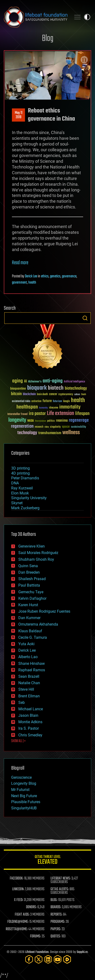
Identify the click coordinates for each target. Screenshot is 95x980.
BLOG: (54, 900)
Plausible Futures (26, 802)
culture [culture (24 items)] (77, 395)
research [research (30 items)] (39, 427)
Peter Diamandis (25, 478)
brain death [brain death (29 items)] (42, 395)
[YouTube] (58, 959)
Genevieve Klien (32, 546)
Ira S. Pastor (29, 728)
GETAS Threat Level (47, 860)
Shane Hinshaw (32, 664)
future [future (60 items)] (47, 401)
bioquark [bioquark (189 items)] (37, 388)
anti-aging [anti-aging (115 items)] (53, 381)
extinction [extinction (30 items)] (36, 401)
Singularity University (29, 498)
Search (85, 318)
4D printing (20, 473)
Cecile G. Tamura (33, 637)
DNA (15, 483)
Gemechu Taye (31, 592)
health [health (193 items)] (78, 400)
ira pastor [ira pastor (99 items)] (37, 414)
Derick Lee (31, 276)
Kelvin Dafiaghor (32, 598)
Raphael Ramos (32, 670)
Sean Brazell (29, 676)
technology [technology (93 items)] (27, 433)
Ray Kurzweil (22, 488)
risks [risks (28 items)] (47, 427)
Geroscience (21, 777)
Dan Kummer (29, 618)
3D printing (20, 468)
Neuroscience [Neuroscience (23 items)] (40, 421)
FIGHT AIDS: (22, 915)
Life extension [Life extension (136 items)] (60, 414)
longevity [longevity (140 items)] (17, 420)
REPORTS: (56, 915)
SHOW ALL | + (18, 741)
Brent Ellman (29, 696)
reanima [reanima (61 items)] (62, 421)
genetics (55, 276)
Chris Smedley (30, 735)
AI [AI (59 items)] (25, 382)
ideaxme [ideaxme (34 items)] (54, 408)
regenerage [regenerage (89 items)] (79, 420)
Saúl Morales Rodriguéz (38, 553)
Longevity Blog (24, 783)
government (19, 283)
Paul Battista (29, 585)
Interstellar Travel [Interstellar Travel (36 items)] (17, 414)
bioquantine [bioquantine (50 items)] (18, 389)
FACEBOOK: (17, 879)
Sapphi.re (82, 952)
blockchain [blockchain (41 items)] (29, 394)
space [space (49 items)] (66, 427)
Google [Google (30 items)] (66, 401)
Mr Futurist (20, 790)
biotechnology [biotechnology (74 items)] (76, 389)
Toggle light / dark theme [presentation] (87, 17)
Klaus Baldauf (30, 631)
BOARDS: (56, 907)
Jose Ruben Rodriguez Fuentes (44, 611)
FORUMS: (35, 936)
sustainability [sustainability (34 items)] (78, 427)
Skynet (17, 503)
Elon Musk (20, 493)
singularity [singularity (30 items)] (55, 427)
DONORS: (31, 907)
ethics (45, 276)
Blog (48, 39)
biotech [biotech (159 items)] (56, 388)
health (32, 283)
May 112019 (19, 115)
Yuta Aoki (26, 644)
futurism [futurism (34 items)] (57, 402)
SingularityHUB (24, 808)
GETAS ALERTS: (60, 889)
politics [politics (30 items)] (51, 421)
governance (69, 276)
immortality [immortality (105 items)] (70, 407)
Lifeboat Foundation (37, 952)
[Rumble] (67, 959)
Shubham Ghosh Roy (36, 559)
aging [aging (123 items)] (17, 381)
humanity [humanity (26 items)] (43, 408)
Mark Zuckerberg (25, 508)
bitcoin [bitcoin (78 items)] (16, 394)
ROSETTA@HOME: (17, 929)
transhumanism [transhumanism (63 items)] (50, 433)
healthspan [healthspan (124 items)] (27, 407)
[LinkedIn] (48, 959)
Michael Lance (31, 709)
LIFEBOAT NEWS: (61, 879)
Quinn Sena (28, 566)
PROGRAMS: (58, 922)
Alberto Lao (28, 657)
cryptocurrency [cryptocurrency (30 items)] (66, 395)
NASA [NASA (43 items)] (31, 421)
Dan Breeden (29, 572)
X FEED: (19, 900)
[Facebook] (29, 959)
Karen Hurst (28, 605)
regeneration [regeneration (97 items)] (22, 426)
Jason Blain (28, 715)
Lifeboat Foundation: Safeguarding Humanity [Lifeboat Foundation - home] (36, 17)
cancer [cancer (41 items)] (53, 394)
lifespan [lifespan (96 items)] (82, 414)
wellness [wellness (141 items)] (71, 433)
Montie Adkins (30, 722)
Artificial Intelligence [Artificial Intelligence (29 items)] (74, 382)
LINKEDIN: (18, 889)
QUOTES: (56, 936)
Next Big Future (24, 796)
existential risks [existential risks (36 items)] (21, 401)
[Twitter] (39, 959)
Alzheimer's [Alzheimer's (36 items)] (35, 382)
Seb (22, 703)
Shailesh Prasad (32, 579)
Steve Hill (26, 689)
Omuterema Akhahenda (38, 624)
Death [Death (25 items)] (84, 395)
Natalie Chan (29, 683)
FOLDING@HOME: (18, 922)
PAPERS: (56, 929)
